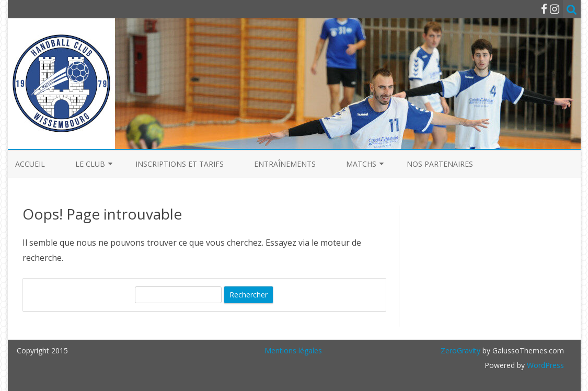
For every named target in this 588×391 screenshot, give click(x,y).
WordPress (544, 365)
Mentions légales (293, 350)
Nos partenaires (440, 164)
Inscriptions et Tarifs (180, 164)
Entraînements (285, 164)
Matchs (361, 164)
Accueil (30, 164)
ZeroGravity (460, 350)
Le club (90, 164)
